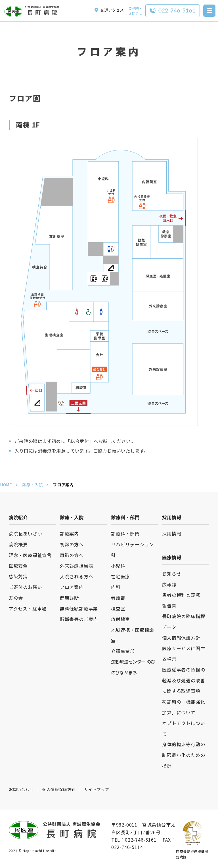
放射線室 (120, 619)
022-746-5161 (141, 840)
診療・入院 (33, 485)
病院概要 (18, 544)
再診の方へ (72, 555)
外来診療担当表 (77, 566)
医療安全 (18, 566)
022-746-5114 (127, 847)
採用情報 (172, 534)
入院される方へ (77, 576)
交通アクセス (109, 10)
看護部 (118, 598)
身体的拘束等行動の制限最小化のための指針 (184, 755)
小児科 (118, 566)
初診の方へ (72, 544)
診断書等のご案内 (79, 619)
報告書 (169, 606)
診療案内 (69, 534)
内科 (116, 587)
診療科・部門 (125, 534)
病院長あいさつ (26, 534)
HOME (6, 485)
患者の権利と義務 (181, 595)
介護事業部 (123, 651)
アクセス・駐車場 (28, 608)
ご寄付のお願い (26, 587)
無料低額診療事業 (79, 608)
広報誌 (169, 584)
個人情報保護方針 (181, 638)
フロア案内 (72, 587)
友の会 (16, 598)
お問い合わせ (21, 789)
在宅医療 (120, 576)
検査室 (118, 608)
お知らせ (172, 574)
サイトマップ (97, 789)
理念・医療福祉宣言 (30, 555)
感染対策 (18, 576)
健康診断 (69, 598)
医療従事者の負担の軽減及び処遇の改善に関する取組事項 (184, 680)
